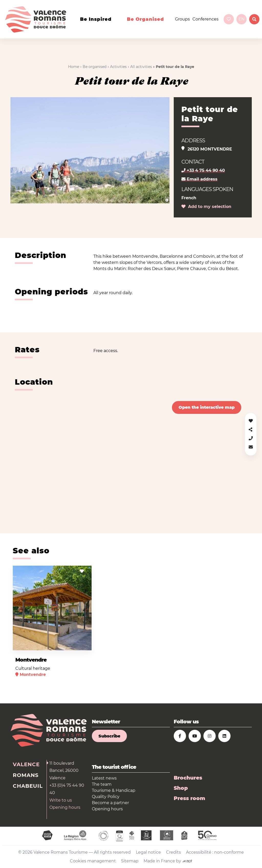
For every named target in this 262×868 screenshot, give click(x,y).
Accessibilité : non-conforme (215, 852)
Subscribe (109, 736)
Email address (199, 179)
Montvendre (31, 660)
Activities (118, 67)
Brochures (188, 778)
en (242, 19)
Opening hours (65, 807)
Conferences (205, 19)
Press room (189, 798)
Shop (181, 788)
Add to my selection (206, 207)
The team (102, 784)
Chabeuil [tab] (28, 786)
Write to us (61, 800)
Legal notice (148, 852)
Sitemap (130, 861)
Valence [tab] (26, 764)
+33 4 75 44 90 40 (203, 170)
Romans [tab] (26, 775)
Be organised (145, 19)
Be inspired (96, 19)
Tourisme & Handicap (114, 790)
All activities (141, 67)
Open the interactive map (207, 407)
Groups (182, 19)
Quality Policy (106, 797)
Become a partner (110, 803)
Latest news (104, 778)
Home (74, 67)
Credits (173, 852)
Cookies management (93, 861)
